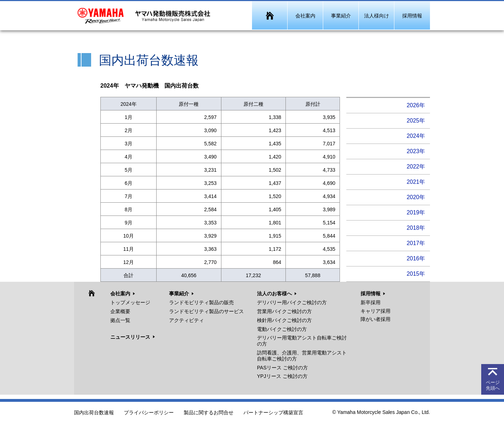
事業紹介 (179, 294)
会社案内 (120, 294)
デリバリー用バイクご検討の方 (292, 302)
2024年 (416, 136)
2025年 (416, 121)
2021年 (416, 182)
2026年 (416, 105)
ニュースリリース (130, 337)
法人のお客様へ (274, 294)
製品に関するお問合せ (209, 413)
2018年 (416, 228)
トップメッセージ (130, 302)
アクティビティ (187, 320)
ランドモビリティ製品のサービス (206, 311)
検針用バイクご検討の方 (284, 320)
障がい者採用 (376, 319)
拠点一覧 (120, 320)
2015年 (416, 274)
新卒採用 (371, 302)
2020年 (416, 197)
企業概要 (120, 311)
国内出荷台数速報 (94, 413)
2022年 (416, 167)
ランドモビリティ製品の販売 (201, 302)
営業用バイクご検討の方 (284, 311)
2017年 (416, 243)
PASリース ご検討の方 (282, 368)
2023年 (416, 151)
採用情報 (371, 294)
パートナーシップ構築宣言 (273, 413)
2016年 (416, 258)
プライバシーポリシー (149, 413)
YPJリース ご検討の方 (282, 376)
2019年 (416, 212)
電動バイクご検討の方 (282, 329)
